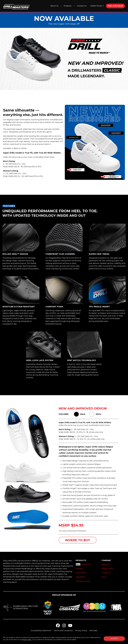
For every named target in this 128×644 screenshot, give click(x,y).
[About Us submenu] (61, 6)
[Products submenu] (74, 6)
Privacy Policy (27, 640)
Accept (114, 639)
